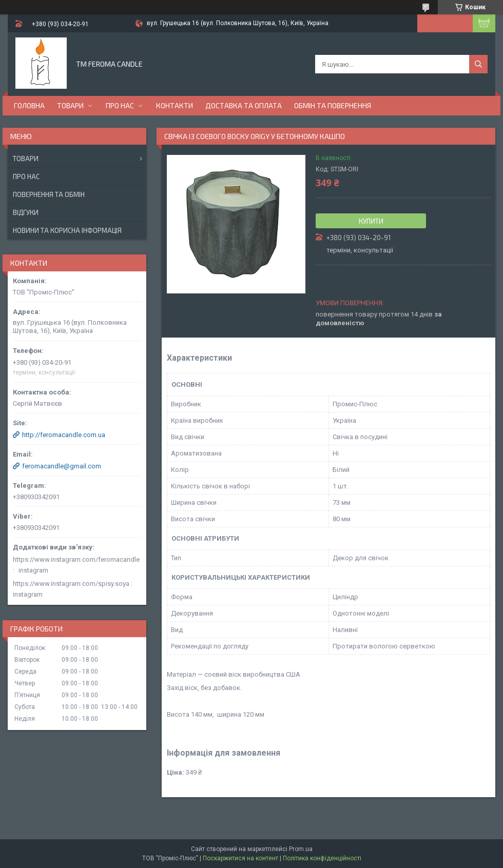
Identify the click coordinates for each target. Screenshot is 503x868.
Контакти (175, 105)
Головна (29, 105)
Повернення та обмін (49, 194)
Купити (371, 221)
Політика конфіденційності (322, 858)
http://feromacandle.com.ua (64, 435)
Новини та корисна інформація (67, 230)
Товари (70, 105)
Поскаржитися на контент (240, 858)
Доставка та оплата (244, 105)
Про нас (120, 105)
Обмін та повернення (333, 105)
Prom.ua (301, 849)
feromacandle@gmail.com (62, 466)
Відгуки (26, 212)
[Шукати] (478, 64)
